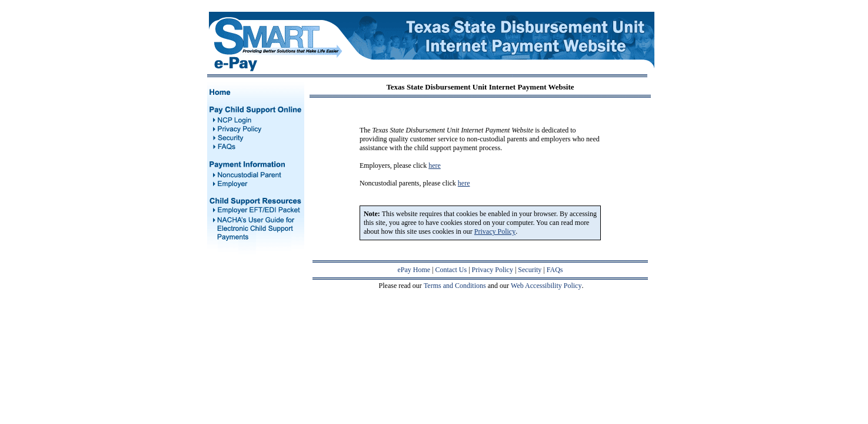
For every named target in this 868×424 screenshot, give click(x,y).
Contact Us (451, 270)
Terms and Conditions (455, 286)
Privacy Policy (493, 270)
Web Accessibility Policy (546, 286)
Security (530, 270)
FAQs (555, 270)
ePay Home (414, 270)
